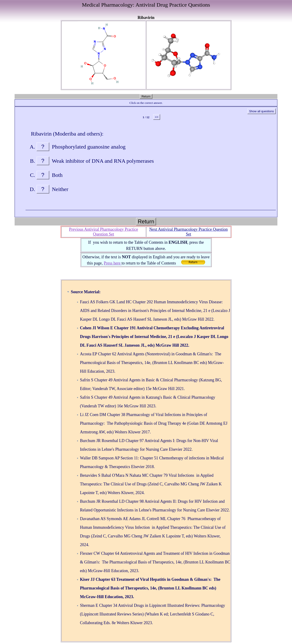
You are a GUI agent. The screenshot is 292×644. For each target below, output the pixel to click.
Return (146, 96)
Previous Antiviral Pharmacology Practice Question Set (104, 232)
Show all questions (261, 111)
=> (157, 117)
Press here (113, 263)
